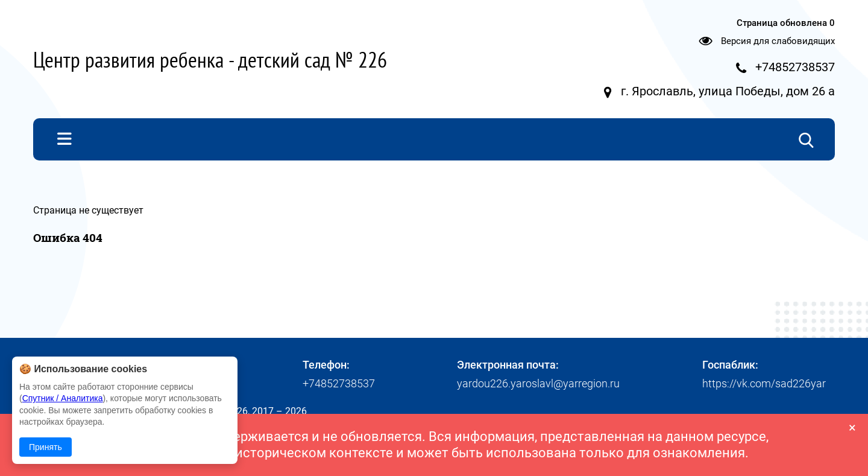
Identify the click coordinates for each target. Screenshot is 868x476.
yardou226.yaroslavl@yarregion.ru (538, 383)
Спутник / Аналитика (63, 398)
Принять (46, 447)
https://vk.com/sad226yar (764, 383)
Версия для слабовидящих (778, 41)
